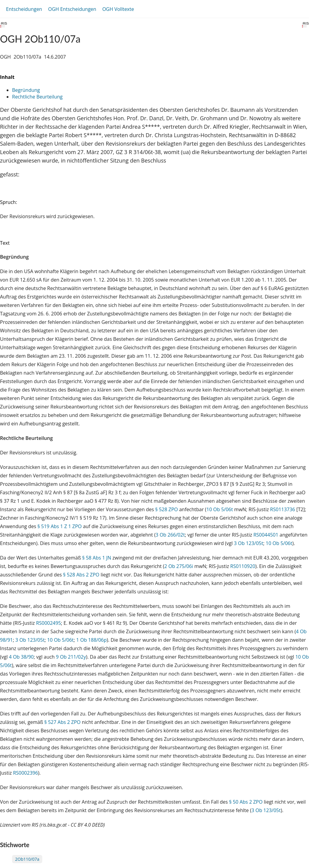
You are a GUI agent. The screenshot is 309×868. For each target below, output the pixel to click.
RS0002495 (48, 623)
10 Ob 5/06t (220, 509)
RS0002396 (25, 773)
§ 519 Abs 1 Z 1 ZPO (60, 526)
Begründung (26, 90)
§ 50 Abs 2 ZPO (246, 802)
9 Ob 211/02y (71, 657)
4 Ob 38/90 (21, 657)
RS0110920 (243, 566)
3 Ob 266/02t (170, 535)
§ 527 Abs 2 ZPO (62, 722)
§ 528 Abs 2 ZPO (81, 575)
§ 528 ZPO (166, 509)
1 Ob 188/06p (91, 640)
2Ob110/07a (27, 859)
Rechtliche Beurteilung (37, 97)
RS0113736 (283, 509)
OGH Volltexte (118, 9)
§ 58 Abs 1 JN (97, 558)
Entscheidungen (24, 9)
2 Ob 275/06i (179, 566)
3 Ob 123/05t (248, 543)
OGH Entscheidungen (72, 9)
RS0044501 (266, 535)
